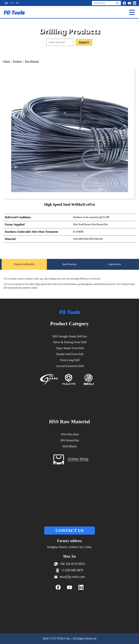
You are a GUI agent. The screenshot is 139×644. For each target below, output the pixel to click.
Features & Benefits (24, 267)
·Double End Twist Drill (69, 359)
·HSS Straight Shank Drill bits (69, 341)
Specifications (69, 267)
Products (17, 62)
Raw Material (32, 62)
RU (18, 3)
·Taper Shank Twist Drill (69, 353)
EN (7, 3)
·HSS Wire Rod (69, 439)
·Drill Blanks (70, 451)
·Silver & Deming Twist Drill (69, 347)
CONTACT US (69, 535)
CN (12, 3)
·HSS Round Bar (69, 445)
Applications (115, 267)
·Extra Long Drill (70, 365)
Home (7, 62)
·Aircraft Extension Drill (70, 371)
